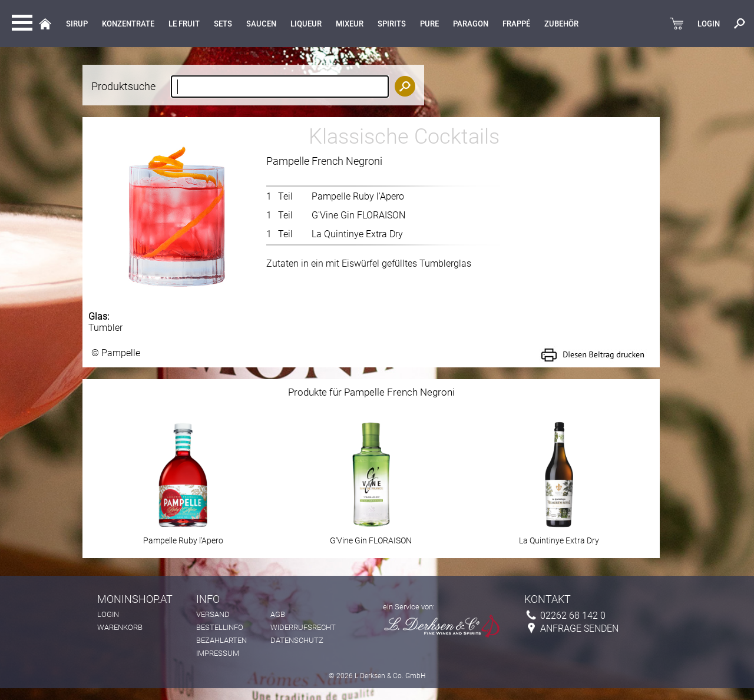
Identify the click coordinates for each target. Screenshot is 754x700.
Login (108, 614)
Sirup (77, 24)
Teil (285, 196)
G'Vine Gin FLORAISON (358, 215)
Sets (223, 24)
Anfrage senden (579, 628)
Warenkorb (120, 627)
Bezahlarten (221, 640)
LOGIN (709, 24)
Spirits (392, 24)
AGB (278, 614)
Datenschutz (297, 640)
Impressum (218, 653)
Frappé (516, 24)
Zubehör (561, 24)
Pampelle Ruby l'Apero (358, 196)
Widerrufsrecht (303, 627)
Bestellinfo (220, 627)
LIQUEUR (306, 24)
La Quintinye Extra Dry (357, 234)
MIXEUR (350, 24)
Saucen (261, 24)
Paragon (471, 24)
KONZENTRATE (128, 24)
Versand (213, 614)
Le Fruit (184, 24)
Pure (429, 24)
